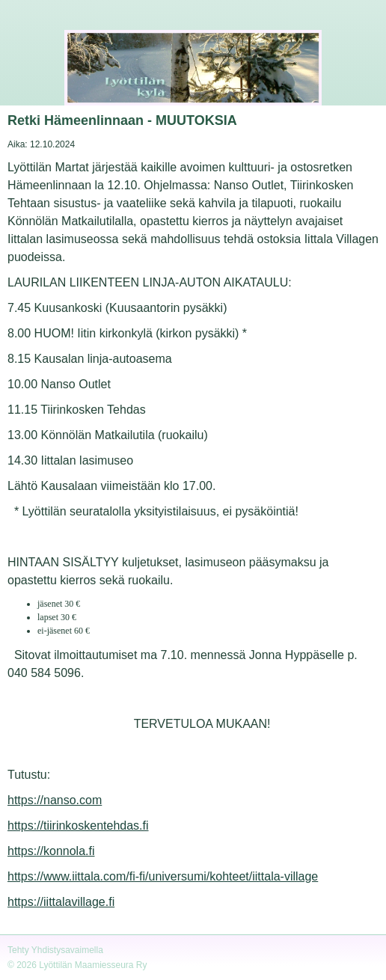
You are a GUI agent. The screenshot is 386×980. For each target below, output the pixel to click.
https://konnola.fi (51, 851)
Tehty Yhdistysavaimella (55, 950)
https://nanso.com (55, 800)
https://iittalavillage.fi (61, 902)
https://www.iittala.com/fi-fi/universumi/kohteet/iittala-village (163, 876)
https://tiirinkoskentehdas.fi (78, 826)
